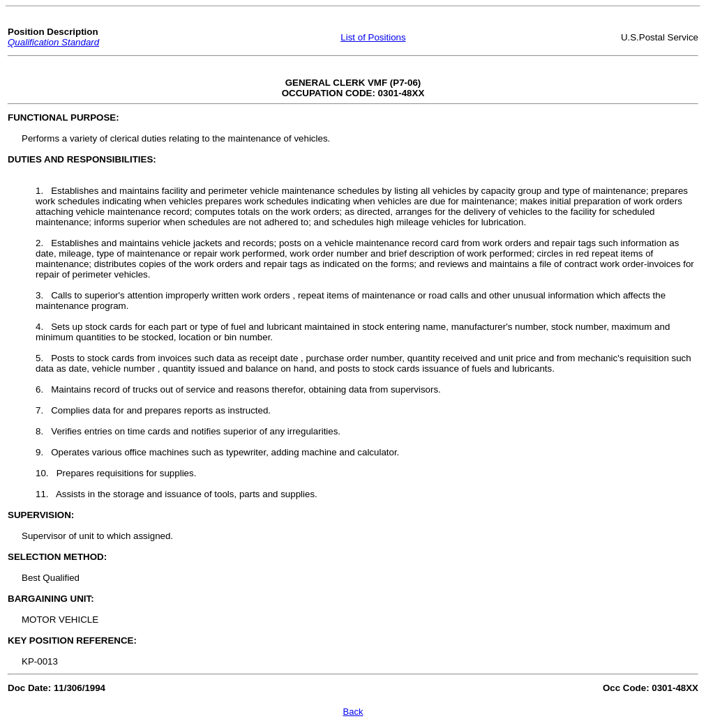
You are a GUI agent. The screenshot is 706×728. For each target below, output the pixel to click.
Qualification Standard (53, 42)
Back (353, 712)
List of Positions (373, 37)
